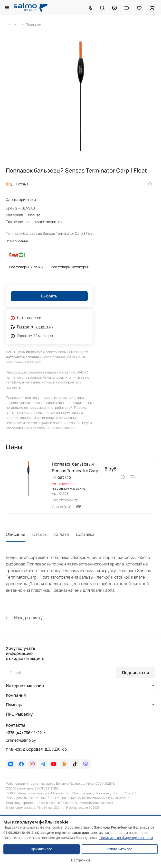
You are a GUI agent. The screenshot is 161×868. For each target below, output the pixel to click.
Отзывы (40, 534)
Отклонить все (119, 849)
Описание (16, 534)
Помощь (14, 705)
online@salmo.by (21, 740)
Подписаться (136, 673)
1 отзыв (22, 184)
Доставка (85, 534)
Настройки (80, 860)
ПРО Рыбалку (19, 714)
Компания (16, 695)
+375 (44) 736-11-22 (24, 733)
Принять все (41, 849)
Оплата (62, 534)
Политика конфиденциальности (126, 838)
